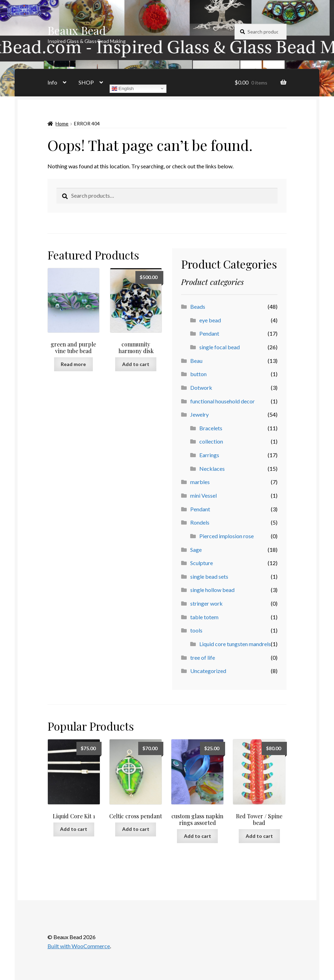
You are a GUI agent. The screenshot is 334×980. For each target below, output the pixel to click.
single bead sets (209, 576)
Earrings (209, 455)
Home (62, 123)
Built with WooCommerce (79, 946)
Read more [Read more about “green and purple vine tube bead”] (73, 364)
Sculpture (202, 563)
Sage (196, 550)
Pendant (209, 333)
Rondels (200, 522)
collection (211, 441)
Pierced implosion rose (227, 536)
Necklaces (212, 469)
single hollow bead (212, 590)
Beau (196, 361)
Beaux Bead (77, 30)
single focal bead (220, 347)
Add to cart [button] (136, 364)
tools (196, 630)
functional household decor (222, 401)
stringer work (206, 603)
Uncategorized (208, 671)
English (123, 88)
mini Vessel (203, 495)
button (198, 374)
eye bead (210, 320)
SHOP (86, 82)
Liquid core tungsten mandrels (235, 644)
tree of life (203, 657)
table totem (204, 617)
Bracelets (211, 428)
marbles (200, 482)
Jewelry (199, 414)
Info (52, 82)
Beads (198, 306)
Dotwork (201, 387)
